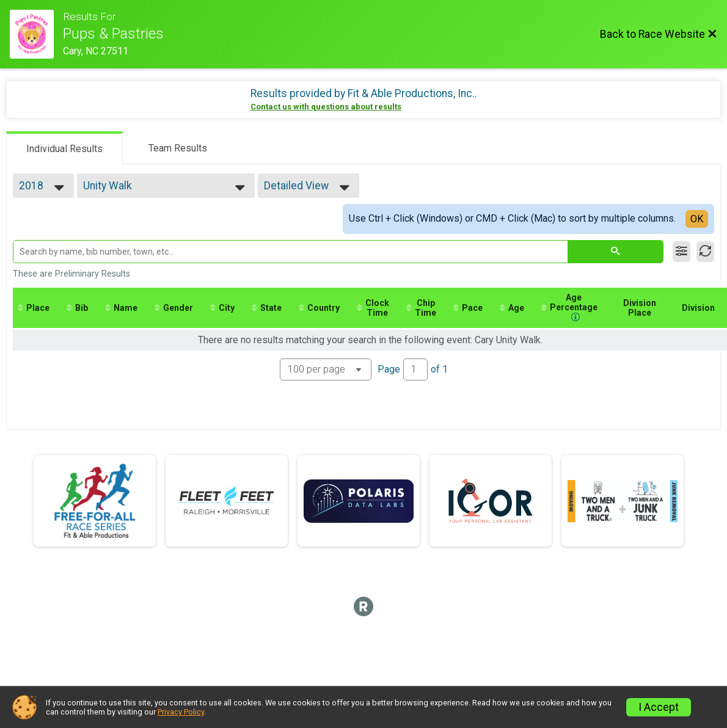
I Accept (659, 707)
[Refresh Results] (705, 252)
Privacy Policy (181, 712)
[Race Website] (36, 34)
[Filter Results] (681, 252)
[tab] (64, 148)
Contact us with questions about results (326, 107)
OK (697, 219)
